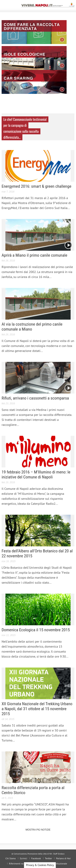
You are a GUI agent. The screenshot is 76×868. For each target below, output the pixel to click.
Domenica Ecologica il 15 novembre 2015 (36, 630)
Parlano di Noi (63, 858)
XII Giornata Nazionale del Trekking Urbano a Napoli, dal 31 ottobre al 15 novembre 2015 (37, 709)
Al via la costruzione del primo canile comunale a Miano (32, 327)
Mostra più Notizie (38, 830)
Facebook (36, 858)
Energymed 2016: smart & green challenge (36, 186)
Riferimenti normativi (20, 864)
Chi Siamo (11, 858)
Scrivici (23, 858)
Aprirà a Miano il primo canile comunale (34, 255)
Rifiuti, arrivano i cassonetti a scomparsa (35, 398)
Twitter (48, 858)
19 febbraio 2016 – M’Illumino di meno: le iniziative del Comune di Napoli (36, 475)
